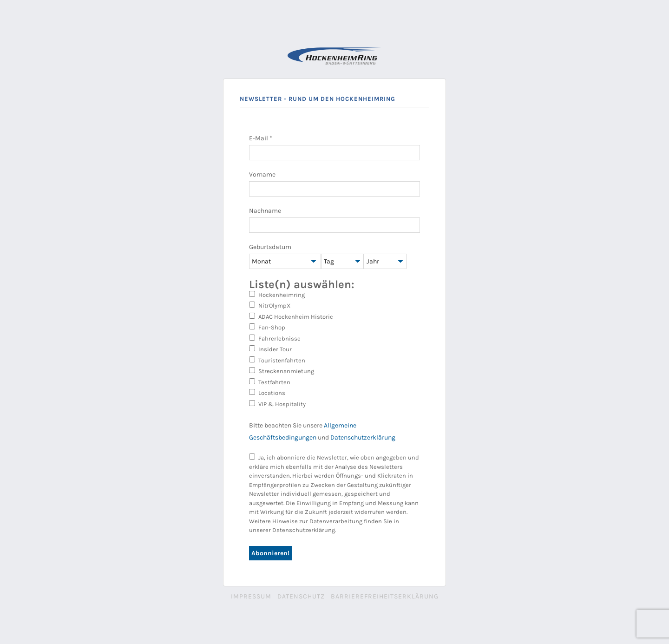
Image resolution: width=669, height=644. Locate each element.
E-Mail (261, 138)
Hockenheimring (277, 295)
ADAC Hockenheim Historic (291, 316)
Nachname (265, 211)
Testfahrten (270, 382)
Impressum (251, 596)
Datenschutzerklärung (363, 437)
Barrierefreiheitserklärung (385, 596)
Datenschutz (301, 596)
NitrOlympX (270, 305)
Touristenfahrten (277, 360)
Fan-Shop (267, 327)
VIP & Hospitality (277, 404)
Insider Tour (270, 349)
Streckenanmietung (282, 371)
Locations (267, 393)
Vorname (262, 174)
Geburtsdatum (270, 247)
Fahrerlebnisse (275, 338)
